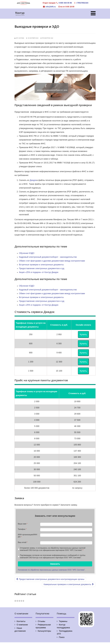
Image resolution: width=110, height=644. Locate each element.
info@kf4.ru (51, 7)
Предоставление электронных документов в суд (42, 268)
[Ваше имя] (66, 524)
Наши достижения (20, 630)
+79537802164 (82, 3)
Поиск (61, 637)
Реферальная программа (43, 626)
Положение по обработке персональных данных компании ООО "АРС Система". (52, 570)
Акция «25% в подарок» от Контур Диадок (39, 272)
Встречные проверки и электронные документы (41, 265)
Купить (83, 334)
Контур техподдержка (63, 626)
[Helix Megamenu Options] (93, 13)
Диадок (33, 180)
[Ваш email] (66, 543)
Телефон (22, 529)
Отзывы (41, 621)
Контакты (21, 621)
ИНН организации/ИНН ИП (28, 536)
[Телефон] (66, 530)
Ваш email (23, 542)
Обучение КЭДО (27, 253)
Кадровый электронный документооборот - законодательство (48, 257)
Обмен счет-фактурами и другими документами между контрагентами (52, 261)
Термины (63, 621)
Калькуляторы (44, 631)
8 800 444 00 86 (65, 3)
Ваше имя (23, 524)
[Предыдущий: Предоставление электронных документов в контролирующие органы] (50, 579)
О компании (22, 625)
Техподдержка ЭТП (65, 632)
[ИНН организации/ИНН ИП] (66, 535)
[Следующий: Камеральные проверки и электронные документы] (69, 584)
